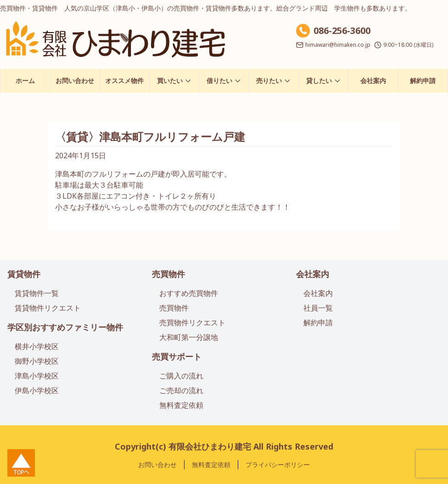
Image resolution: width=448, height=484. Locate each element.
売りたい (274, 81)
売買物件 (168, 274)
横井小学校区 (37, 346)
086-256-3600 (342, 31)
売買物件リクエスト (192, 323)
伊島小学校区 (37, 390)
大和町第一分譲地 (189, 337)
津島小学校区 (37, 376)
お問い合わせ (75, 81)
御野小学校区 (37, 361)
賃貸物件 (24, 274)
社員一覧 (318, 308)
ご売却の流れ (181, 390)
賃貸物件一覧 (37, 293)
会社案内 (373, 81)
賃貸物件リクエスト (48, 308)
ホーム (25, 81)
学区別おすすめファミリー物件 (65, 327)
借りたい (224, 81)
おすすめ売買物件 (189, 293)
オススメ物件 (124, 81)
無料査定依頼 (181, 405)
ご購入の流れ (181, 376)
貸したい (324, 81)
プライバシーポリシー (278, 465)
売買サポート (177, 356)
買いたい (174, 81)
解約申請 (423, 81)
